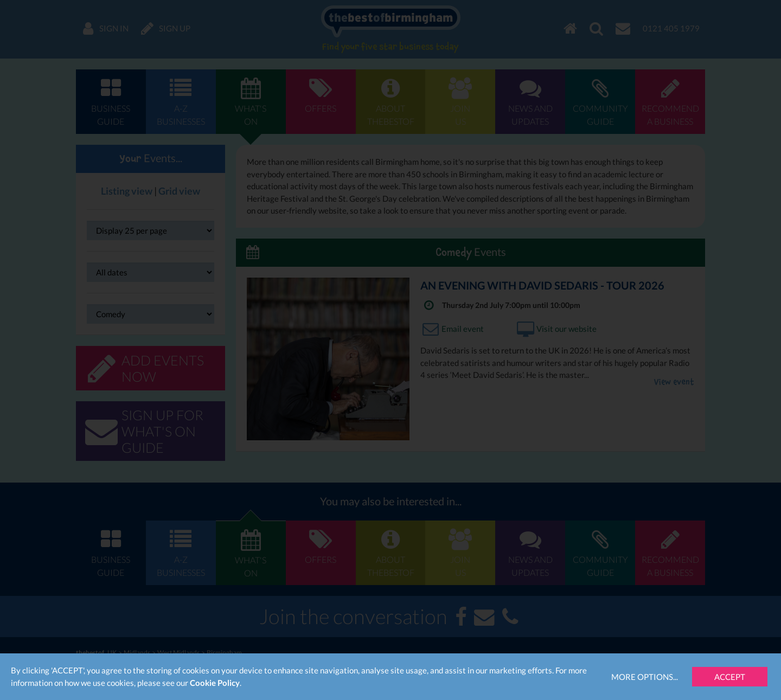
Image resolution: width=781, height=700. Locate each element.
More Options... (645, 677)
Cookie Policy (215, 683)
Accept (730, 677)
